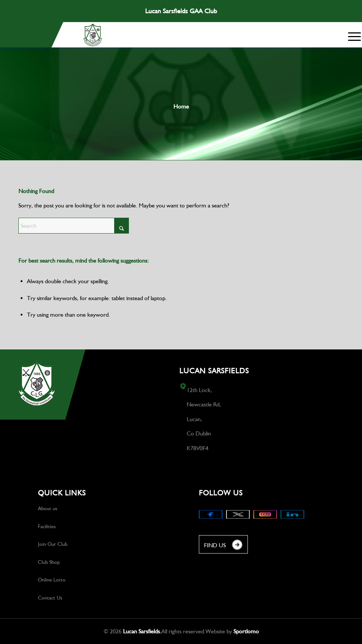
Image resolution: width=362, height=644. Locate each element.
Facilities (47, 526)
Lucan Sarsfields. (142, 631)
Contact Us (50, 598)
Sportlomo (246, 631)
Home (181, 106)
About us (48, 508)
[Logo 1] (93, 35)
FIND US (224, 545)
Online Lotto (52, 580)
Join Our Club (53, 544)
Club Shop (49, 562)
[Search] (74, 226)
